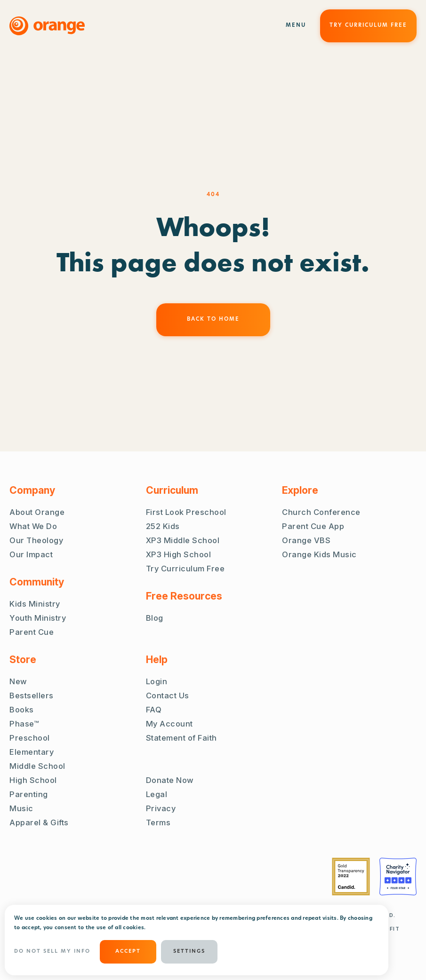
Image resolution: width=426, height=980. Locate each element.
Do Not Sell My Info (52, 952)
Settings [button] (189, 952)
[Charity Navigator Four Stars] (398, 877)
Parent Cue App (313, 526)
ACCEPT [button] (128, 952)
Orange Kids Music (319, 554)
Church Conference (321, 512)
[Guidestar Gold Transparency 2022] (351, 877)
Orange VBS (306, 540)
